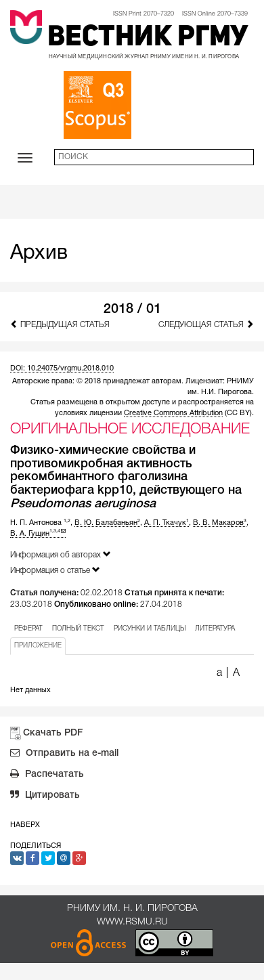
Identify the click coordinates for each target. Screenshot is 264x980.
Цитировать (45, 796)
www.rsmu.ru (132, 922)
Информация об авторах (61, 554)
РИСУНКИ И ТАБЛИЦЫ (150, 629)
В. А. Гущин (38, 534)
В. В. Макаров (220, 523)
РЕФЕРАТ (28, 629)
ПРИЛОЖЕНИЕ (38, 646)
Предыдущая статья (60, 324)
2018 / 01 (132, 310)
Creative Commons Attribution (173, 413)
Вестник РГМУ (148, 38)
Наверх (25, 825)
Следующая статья (206, 324)
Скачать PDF (53, 733)
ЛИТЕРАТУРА (215, 629)
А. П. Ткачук (167, 523)
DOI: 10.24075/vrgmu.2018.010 (62, 368)
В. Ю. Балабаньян (107, 523)
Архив (39, 254)
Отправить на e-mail (64, 754)
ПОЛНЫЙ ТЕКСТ (78, 629)
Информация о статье (55, 570)
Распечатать (47, 775)
